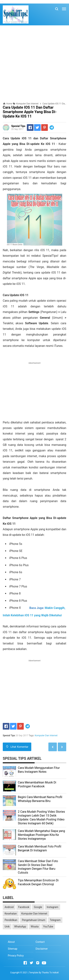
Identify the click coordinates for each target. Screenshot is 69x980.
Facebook (24, 907)
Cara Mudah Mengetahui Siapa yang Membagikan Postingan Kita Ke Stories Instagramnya (41, 835)
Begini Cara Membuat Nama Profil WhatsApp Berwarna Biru (40, 799)
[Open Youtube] (44, 963)
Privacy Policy (16, 956)
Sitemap (13, 949)
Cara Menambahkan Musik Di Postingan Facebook (37, 784)
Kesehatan (11, 914)
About (11, 942)
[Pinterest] (45, 128)
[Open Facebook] (25, 963)
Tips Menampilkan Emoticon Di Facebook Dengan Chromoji (38, 882)
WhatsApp (20, 927)
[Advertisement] (34, 64)
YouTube (48, 927)
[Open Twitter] (31, 963)
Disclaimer (42, 949)
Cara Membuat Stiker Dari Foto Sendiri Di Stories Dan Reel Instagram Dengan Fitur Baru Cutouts (38, 867)
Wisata (35, 927)
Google (38, 907)
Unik (7, 927)
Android (9, 907)
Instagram (53, 907)
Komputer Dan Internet (46, 736)
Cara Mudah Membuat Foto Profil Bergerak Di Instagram (40, 848)
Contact (40, 942)
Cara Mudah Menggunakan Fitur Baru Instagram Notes (39, 770)
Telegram (55, 920)
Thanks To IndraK (50, 973)
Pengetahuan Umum (34, 920)
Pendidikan (11, 920)
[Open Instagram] (38, 963)
